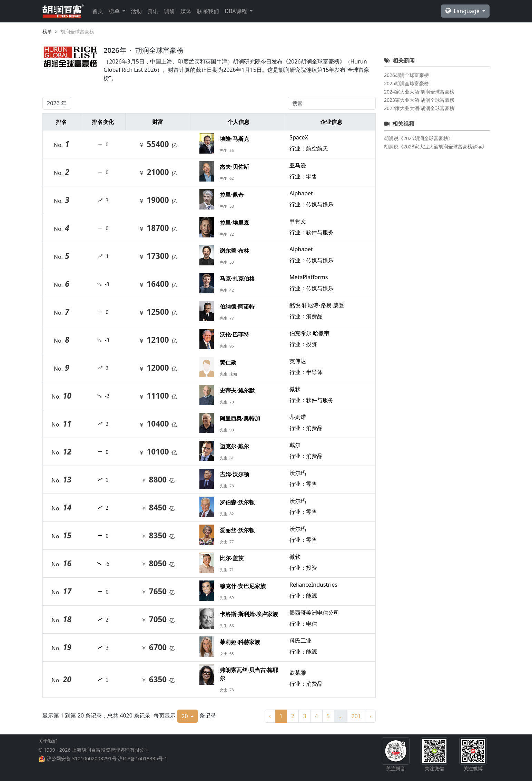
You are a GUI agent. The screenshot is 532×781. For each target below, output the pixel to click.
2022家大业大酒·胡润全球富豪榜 (419, 108)
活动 (136, 11)
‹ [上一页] (270, 716)
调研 (169, 11)
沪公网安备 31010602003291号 (82, 758)
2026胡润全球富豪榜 (406, 75)
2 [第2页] (293, 716)
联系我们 (208, 11)
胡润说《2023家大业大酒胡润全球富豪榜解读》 (435, 147)
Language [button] (463, 11)
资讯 (153, 11)
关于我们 (48, 741)
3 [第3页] (304, 716)
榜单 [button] (115, 11)
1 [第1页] (281, 716)
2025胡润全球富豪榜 (406, 83)
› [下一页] (370, 716)
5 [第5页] (328, 716)
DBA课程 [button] (236, 11)
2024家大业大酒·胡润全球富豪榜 (419, 92)
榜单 (47, 32)
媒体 (186, 11)
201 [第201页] (356, 716)
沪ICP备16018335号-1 (142, 758)
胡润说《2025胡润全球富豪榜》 (418, 138)
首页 (98, 11)
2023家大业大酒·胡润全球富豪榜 (419, 100)
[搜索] (332, 103)
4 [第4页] (316, 716)
